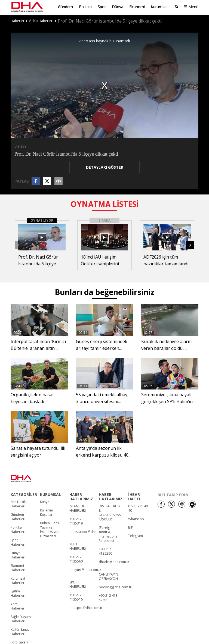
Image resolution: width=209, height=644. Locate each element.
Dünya (118, 7)
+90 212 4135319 (76, 520)
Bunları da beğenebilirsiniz (104, 291)
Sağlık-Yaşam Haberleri (21, 618)
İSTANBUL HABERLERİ (78, 507)
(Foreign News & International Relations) (109, 533)
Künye (45, 501)
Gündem (65, 7)
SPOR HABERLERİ (78, 583)
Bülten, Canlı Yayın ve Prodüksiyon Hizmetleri (50, 529)
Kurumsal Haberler (18, 580)
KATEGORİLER (24, 494)
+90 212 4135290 (105, 550)
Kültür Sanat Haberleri (20, 631)
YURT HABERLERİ (78, 545)
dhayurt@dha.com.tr (85, 569)
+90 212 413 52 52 (108, 597)
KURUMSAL (50, 494)
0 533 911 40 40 (138, 507)
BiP (131, 526)
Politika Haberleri (18, 529)
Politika (85, 7)
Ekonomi (137, 7)
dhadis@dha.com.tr (114, 561)
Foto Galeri (19, 641)
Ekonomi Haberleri (18, 567)
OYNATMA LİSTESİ (105, 203)
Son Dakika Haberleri (19, 503)
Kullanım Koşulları (47, 511)
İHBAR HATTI (134, 496)
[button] (190, 244)
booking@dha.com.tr (115, 586)
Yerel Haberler (18, 605)
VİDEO (20, 145)
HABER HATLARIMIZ (81, 496)
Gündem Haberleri (18, 516)
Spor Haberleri (18, 541)
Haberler (18, 20)
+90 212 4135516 (76, 596)
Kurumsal (159, 7)
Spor (102, 7)
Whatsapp (136, 518)
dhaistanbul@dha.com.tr (88, 531)
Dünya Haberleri (18, 554)
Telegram (136, 535)
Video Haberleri (41, 20)
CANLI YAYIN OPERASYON (108, 576)
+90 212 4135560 (76, 558)
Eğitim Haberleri (18, 592)
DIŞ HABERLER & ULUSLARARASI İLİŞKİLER (110, 512)
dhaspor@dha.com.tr (86, 607)
